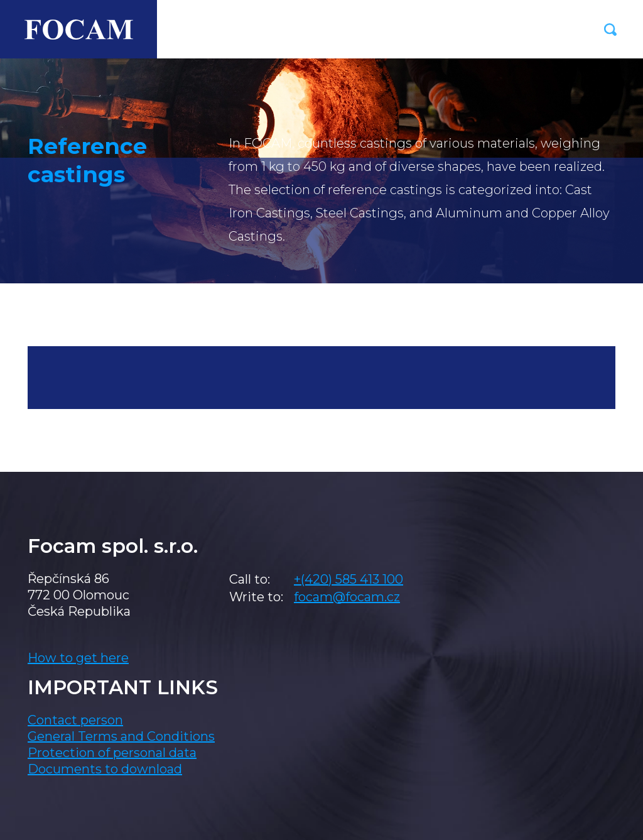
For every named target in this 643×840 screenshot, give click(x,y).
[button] (610, 30)
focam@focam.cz (347, 597)
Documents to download (105, 769)
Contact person (75, 720)
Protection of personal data (112, 753)
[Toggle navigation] (565, 30)
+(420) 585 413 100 (349, 579)
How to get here (78, 658)
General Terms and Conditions (121, 736)
